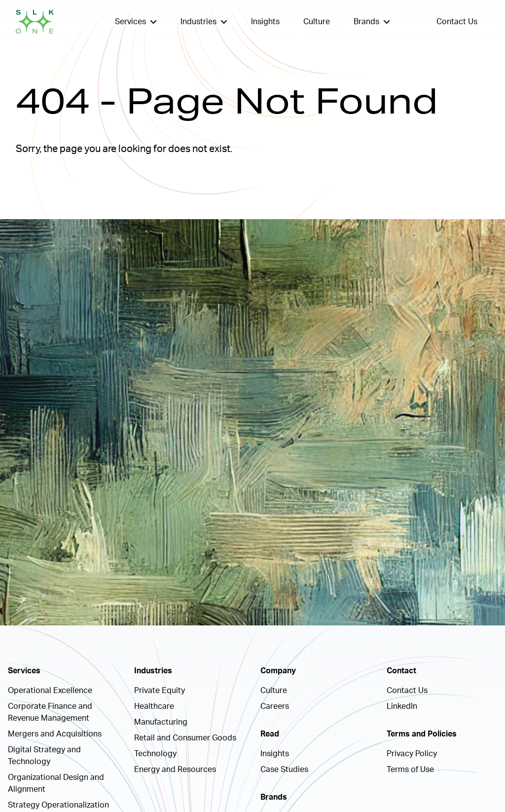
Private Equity (160, 691)
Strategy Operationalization (58, 805)
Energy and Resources (175, 770)
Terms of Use (410, 770)
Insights (265, 22)
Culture (317, 22)
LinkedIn (402, 706)
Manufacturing (161, 722)
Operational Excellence (50, 691)
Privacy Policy (412, 754)
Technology (155, 754)
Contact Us (457, 22)
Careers (275, 706)
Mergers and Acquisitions (55, 734)
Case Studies (284, 770)
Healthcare (154, 706)
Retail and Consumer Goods (185, 738)
